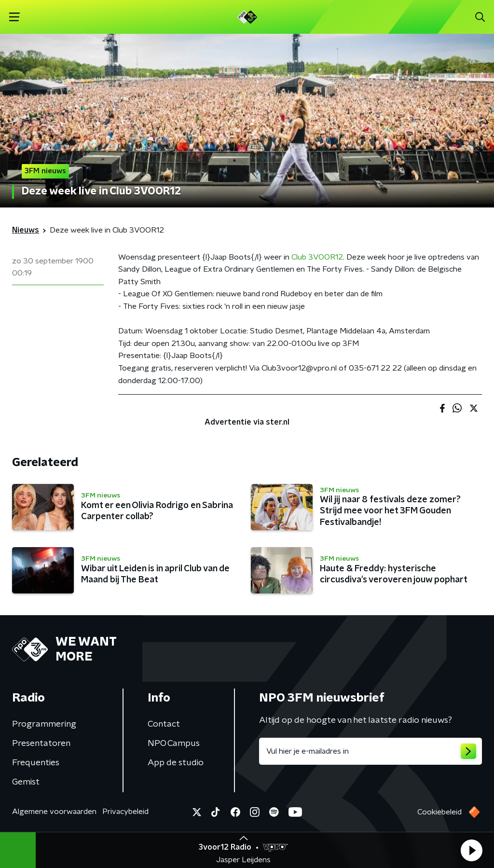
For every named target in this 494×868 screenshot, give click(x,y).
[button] (471, 850)
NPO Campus (174, 744)
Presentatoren (41, 744)
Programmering (44, 724)
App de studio (176, 763)
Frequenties (36, 763)
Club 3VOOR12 (317, 257)
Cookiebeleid (439, 812)
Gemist (26, 782)
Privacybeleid (125, 812)
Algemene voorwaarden (54, 812)
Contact (164, 724)
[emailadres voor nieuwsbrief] (370, 751)
